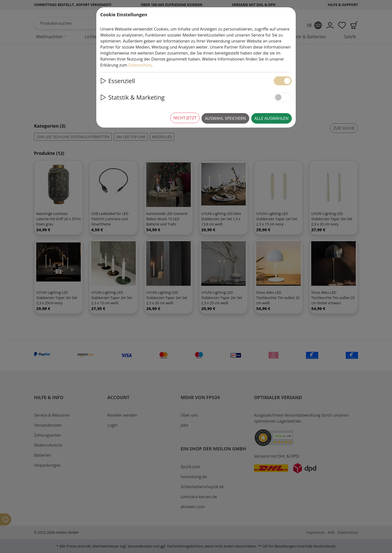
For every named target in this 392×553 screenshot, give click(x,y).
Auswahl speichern (225, 118)
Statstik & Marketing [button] (132, 97)
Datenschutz (140, 65)
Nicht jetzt (185, 118)
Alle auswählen (271, 118)
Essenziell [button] (118, 81)
